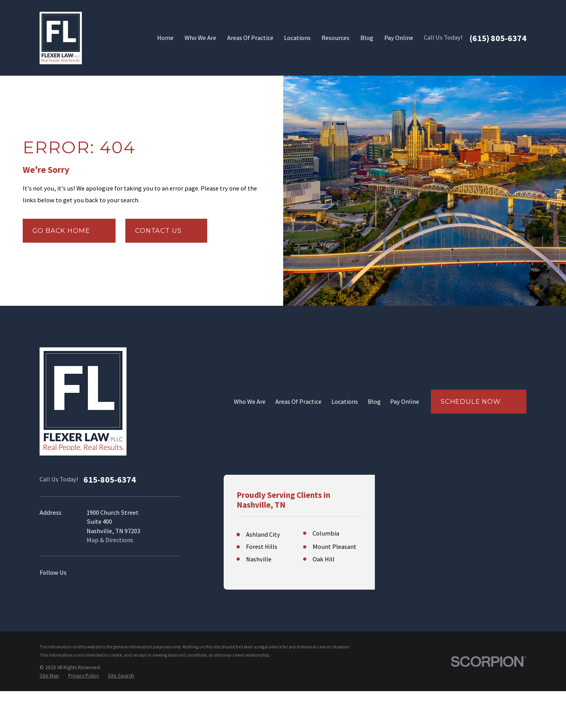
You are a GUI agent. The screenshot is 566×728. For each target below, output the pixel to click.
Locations (345, 402)
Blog (374, 402)
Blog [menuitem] (367, 38)
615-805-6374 (110, 479)
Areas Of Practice (298, 402)
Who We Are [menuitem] (200, 38)
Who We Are (250, 402)
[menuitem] (49, 713)
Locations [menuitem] (297, 38)
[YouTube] (110, 573)
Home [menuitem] (165, 38)
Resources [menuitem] (335, 38)
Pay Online (405, 402)
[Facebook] (129, 573)
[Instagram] (91, 573)
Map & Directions (110, 540)
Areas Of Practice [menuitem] (250, 38)
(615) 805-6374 (498, 38)
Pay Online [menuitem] (399, 38)
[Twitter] (147, 573)
